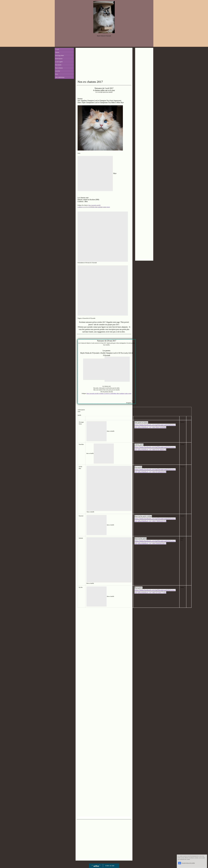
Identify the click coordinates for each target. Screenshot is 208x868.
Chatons (57, 52)
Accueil (57, 49)
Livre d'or (58, 71)
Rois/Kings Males (60, 56)
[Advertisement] (104, 64)
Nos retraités (58, 65)
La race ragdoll (59, 62)
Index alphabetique (60, 77)
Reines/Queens (59, 59)
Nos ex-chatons (59, 68)
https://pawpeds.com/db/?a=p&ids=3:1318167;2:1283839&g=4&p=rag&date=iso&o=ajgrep (109, 393)
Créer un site (110, 866)
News (57, 74)
